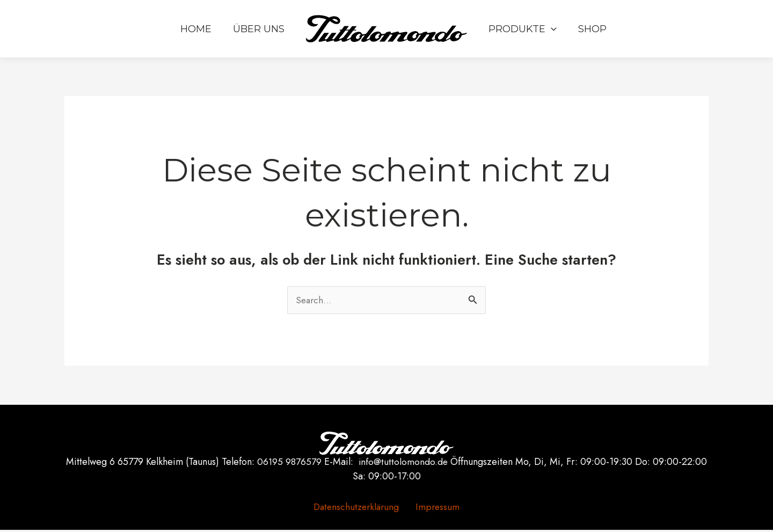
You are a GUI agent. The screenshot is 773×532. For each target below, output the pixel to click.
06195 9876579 (289, 463)
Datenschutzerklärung (359, 508)
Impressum (436, 508)
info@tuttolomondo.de (404, 463)
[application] (550, 35)
